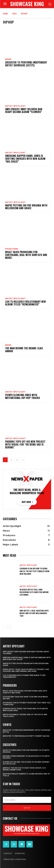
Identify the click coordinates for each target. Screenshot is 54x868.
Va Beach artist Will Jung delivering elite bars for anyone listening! (34, 592)
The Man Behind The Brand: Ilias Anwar (24, 350)
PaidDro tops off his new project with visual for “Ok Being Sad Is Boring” (25, 444)
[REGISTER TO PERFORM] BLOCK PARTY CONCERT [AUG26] (26, 736)
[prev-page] (5, 627)
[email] (27, 800)
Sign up (27, 808)
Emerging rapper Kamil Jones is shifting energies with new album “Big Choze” (25, 159)
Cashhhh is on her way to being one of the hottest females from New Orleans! (34, 571)
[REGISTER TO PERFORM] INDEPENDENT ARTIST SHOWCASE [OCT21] (26, 64)
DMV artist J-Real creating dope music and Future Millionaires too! (34, 613)
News (8, 59)
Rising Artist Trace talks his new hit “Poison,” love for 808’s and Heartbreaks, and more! (26, 670)
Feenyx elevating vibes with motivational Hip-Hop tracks (23, 396)
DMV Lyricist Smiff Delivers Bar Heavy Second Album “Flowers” (24, 111)
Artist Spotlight (15, 106)
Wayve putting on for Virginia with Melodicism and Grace (26, 207)
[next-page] (23, 460)
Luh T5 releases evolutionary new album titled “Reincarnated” (25, 303)
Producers (12, 249)
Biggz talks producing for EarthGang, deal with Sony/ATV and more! (26, 255)
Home (5, 13)
